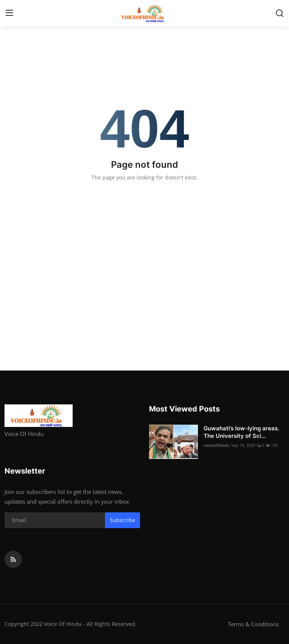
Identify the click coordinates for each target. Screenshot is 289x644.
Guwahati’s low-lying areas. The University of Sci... (241, 432)
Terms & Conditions (253, 624)
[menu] (9, 13)
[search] (280, 13)
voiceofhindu (217, 445)
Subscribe (122, 520)
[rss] (13, 559)
